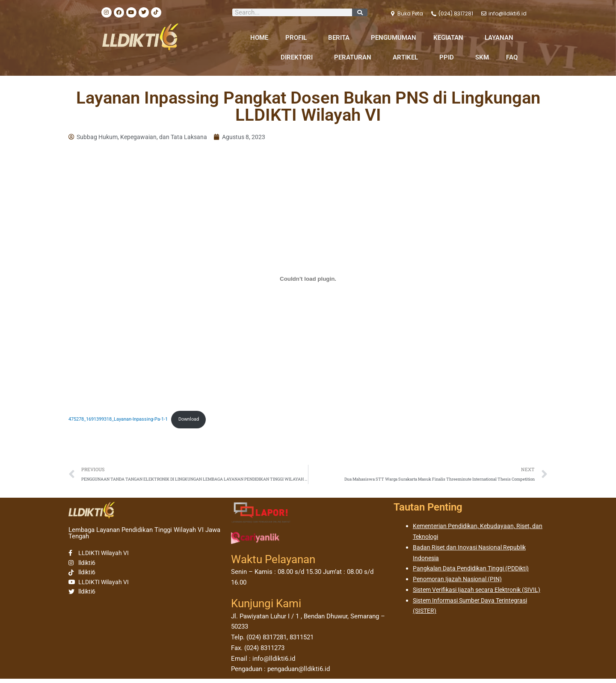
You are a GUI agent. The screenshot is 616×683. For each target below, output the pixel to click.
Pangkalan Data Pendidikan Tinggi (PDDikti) (475, 573)
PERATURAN (355, 57)
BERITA (341, 38)
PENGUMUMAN (394, 38)
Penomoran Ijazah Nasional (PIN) (460, 583)
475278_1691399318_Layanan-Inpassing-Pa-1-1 (125, 421)
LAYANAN (501, 38)
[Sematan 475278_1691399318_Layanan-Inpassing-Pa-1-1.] (308, 280)
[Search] (360, 12)
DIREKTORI (299, 57)
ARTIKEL (407, 57)
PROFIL (298, 38)
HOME (259, 38)
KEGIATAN (450, 38)
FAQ (512, 57)
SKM (482, 57)
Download (204, 421)
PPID (449, 57)
